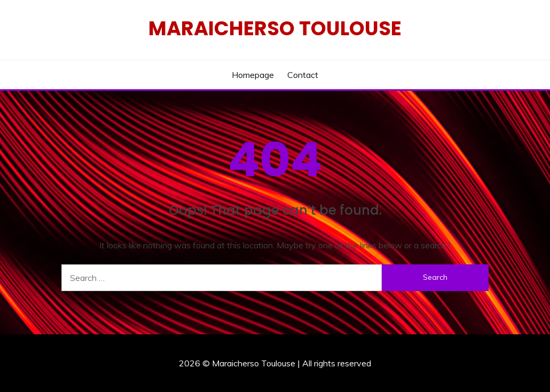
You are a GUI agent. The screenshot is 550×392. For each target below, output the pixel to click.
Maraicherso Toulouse (275, 28)
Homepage (253, 75)
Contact (303, 75)
